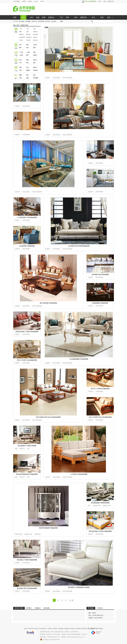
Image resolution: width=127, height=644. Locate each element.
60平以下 (22, 35)
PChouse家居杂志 (90, 1)
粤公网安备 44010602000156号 (50, 640)
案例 (23, 17)
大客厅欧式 (37, 534)
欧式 (20, 60)
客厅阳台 (54, 21)
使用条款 (67, 629)
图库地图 (47, 608)
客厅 (18, 25)
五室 (27, 32)
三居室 (21, 55)
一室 (20, 29)
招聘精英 (79, 629)
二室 (27, 29)
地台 (34, 75)
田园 (27, 60)
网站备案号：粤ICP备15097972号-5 (50, 637)
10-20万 (28, 40)
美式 (27, 63)
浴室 (20, 78)
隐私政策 (43, 629)
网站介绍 (37, 629)
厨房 (34, 48)
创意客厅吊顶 (28, 534)
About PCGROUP (29, 629)
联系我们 (73, 629)
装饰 (44, 17)
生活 (93, 17)
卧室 (27, 45)
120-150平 (22, 37)
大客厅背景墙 (56, 78)
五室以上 (36, 32)
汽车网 (30, 1)
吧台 (27, 75)
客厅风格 (22, 21)
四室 (20, 32)
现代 (34, 63)
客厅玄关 (48, 21)
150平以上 (29, 37)
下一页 (71, 600)
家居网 (42, 1)
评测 (67, 17)
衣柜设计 (36, 70)
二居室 (28, 52)
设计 (32, 17)
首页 (15, 17)
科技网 (24, 1)
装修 (38, 17)
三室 (34, 29)
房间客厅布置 (24, 25)
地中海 (35, 60)
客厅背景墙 (41, 21)
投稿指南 (61, 629)
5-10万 (21, 40)
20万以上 (36, 40)
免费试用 (83, 17)
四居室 (35, 55)
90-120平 (36, 35)
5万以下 (35, 37)
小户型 (21, 52)
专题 (102, 17)
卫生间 (35, 45)
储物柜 (28, 70)
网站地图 (84, 629)
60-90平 (28, 35)
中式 (20, 63)
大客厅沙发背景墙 (67, 78)
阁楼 (20, 75)
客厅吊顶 (34, 21)
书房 (27, 48)
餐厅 (20, 48)
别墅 (34, 52)
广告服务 (49, 629)
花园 (27, 78)
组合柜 (35, 67)
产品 (61, 17)
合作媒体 (55, 629)
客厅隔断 (28, 21)
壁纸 (20, 67)
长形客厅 (48, 78)
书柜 (20, 70)
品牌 (16, 449)
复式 (27, 55)
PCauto (36, 1)
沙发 (27, 67)
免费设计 (51, 17)
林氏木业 (22, 449)
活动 (76, 17)
